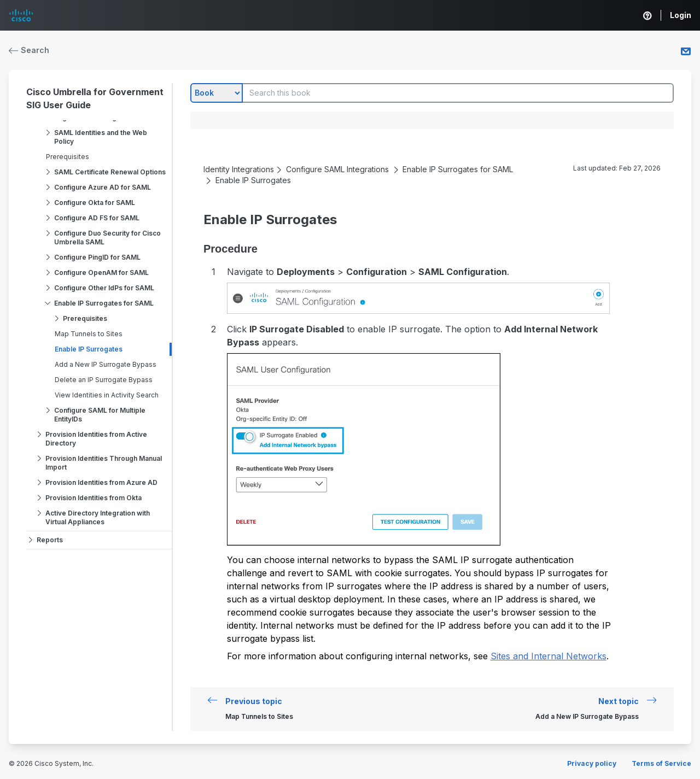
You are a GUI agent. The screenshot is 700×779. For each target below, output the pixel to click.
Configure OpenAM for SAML (101, 273)
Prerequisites (68, 157)
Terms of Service (661, 763)
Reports (50, 540)
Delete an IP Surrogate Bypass (104, 380)
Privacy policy (592, 763)
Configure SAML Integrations (337, 169)
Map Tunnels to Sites (89, 334)
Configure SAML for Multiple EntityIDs (100, 415)
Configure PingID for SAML (97, 257)
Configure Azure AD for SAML (103, 187)
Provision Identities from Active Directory (96, 439)
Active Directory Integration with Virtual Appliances (98, 517)
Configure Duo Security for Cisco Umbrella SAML (107, 238)
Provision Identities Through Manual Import (104, 463)
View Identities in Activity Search (107, 395)
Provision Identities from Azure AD (101, 482)
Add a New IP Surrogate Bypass (106, 364)
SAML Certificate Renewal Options (110, 172)
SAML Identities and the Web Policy (101, 137)
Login (681, 15)
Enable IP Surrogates (89, 349)
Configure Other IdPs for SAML (104, 288)
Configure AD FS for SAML (97, 218)
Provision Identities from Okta (94, 498)
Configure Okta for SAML (95, 203)
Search (29, 50)
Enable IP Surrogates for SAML (104, 303)
